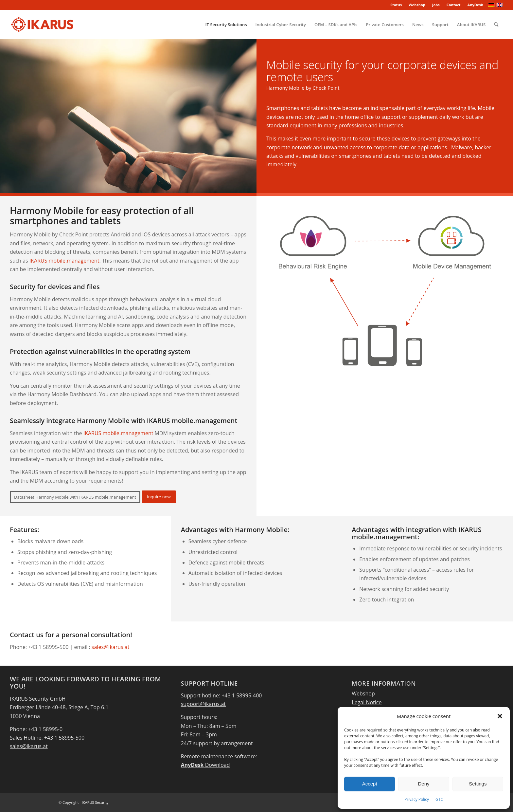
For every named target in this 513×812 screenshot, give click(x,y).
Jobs (436, 5)
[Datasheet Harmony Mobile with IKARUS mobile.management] (75, 497)
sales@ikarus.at (111, 647)
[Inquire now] (159, 497)
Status (396, 5)
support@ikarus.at (203, 704)
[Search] (496, 25)
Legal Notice (367, 702)
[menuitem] (396, 5)
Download (205, 765)
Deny (424, 784)
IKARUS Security (95, 802)
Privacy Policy (417, 799)
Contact (454, 5)
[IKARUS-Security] (42, 25)
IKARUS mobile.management (64, 261)
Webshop (417, 5)
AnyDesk (475, 5)
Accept (370, 784)
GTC (439, 799)
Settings (478, 784)
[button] (500, 716)
